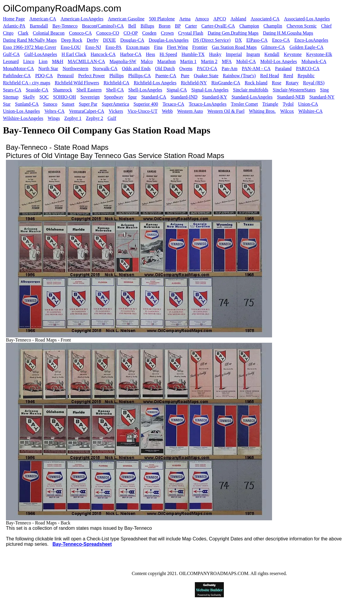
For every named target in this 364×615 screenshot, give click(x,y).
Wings (54, 118)
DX (238, 40)
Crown (167, 33)
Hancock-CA (103, 54)
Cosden (149, 33)
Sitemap (11, 97)
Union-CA (308, 104)
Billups (147, 26)
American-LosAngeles (82, 19)
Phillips (117, 76)
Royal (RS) (314, 83)
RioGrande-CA (226, 83)
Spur (132, 97)
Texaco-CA (174, 104)
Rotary (292, 83)
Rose (276, 83)
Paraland (283, 69)
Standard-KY (215, 97)
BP (178, 26)
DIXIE (109, 40)
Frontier (200, 47)
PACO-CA (207, 69)
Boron (164, 26)
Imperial (234, 54)
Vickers (116, 111)
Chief (326, 26)
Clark (23, 33)
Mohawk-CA (314, 61)
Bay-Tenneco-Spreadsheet (82, 544)
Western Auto (190, 111)
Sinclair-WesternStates (294, 90)
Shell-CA (115, 90)
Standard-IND (184, 97)
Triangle (270, 104)
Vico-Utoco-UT (142, 111)
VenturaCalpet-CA (86, 111)
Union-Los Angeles (21, 111)
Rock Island (256, 83)
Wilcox (287, 111)
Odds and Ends (136, 69)
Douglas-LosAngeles (169, 40)
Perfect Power (91, 76)
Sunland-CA (27, 104)
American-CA (43, 19)
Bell (132, 26)
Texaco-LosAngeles (208, 104)
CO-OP (131, 33)
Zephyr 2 (95, 118)
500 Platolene (162, 19)
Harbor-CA (131, 54)
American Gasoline (126, 19)
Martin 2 (209, 61)
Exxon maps (138, 47)
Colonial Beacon (49, 33)
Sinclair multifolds (251, 90)
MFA (227, 61)
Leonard (11, 61)
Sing (324, 90)
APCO (220, 19)
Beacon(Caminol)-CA (103, 26)
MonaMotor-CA (18, 69)
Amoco (202, 19)
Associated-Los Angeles (307, 19)
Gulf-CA (11, 54)
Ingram (253, 54)
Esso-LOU (71, 47)
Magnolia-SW (123, 61)
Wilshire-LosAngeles (23, 118)
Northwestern (76, 69)
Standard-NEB (291, 97)
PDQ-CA (44, 76)
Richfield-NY (194, 83)
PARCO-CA (308, 69)
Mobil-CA (246, 61)
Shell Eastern (89, 90)
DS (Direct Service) (212, 40)
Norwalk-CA (105, 69)
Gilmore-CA (273, 47)
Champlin (273, 26)
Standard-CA (154, 97)
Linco (29, 61)
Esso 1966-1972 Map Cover (30, 47)
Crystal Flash (191, 33)
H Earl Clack (74, 54)
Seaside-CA (37, 90)
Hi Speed (168, 54)
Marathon (166, 61)
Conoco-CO (108, 33)
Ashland (238, 19)
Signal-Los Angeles (210, 90)
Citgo (8, 33)
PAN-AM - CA (256, 69)
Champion (249, 26)
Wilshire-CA (310, 111)
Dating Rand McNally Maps (30, 40)
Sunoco (50, 104)
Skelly (29, 97)
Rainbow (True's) (239, 76)
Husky (215, 54)
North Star (48, 69)
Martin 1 (188, 61)
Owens (186, 69)
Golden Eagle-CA (306, 47)
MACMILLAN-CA (86, 61)
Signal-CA (177, 90)
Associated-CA (265, 19)
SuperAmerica (115, 104)
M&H (58, 61)
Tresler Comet (244, 104)
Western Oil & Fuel (226, 111)
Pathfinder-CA (17, 76)
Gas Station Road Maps (234, 47)
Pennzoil (65, 76)
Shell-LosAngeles (145, 90)
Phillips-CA (140, 76)
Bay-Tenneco (65, 26)
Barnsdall (39, 26)
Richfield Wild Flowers (77, 83)
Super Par (88, 104)
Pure (185, 76)
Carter (191, 26)
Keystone (293, 54)
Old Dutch (165, 69)
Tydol (288, 104)
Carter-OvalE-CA (218, 26)
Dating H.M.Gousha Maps (288, 33)
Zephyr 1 (73, 118)
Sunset (68, 104)
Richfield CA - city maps (27, 83)
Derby (93, 40)
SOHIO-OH (64, 97)
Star (7, 104)
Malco (147, 61)
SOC (44, 97)
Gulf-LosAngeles (41, 54)
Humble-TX (193, 54)
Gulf (112, 118)
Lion (43, 61)
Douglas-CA (132, 40)
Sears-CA (12, 90)
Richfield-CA (116, 83)
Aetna (185, 19)
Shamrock (63, 90)
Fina (158, 47)
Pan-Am (230, 69)
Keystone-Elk (319, 54)
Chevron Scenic (302, 26)
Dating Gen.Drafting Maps (233, 33)
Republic (306, 76)
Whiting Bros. (262, 111)
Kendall (272, 54)
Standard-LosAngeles (252, 97)
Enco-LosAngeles (311, 40)
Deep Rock (72, 40)
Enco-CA (281, 40)
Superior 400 (146, 104)
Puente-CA (166, 76)
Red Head (270, 76)
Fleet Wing (177, 47)
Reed (288, 76)
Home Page (14, 19)
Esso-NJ (93, 47)
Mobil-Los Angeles (279, 61)
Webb (167, 111)
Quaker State (206, 76)
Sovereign (90, 97)
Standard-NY (322, 97)
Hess (150, 54)
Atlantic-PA (14, 26)
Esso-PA (114, 47)
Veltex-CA (54, 111)
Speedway (114, 97)
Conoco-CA (80, 33)
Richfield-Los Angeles (155, 83)
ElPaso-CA (257, 40)
